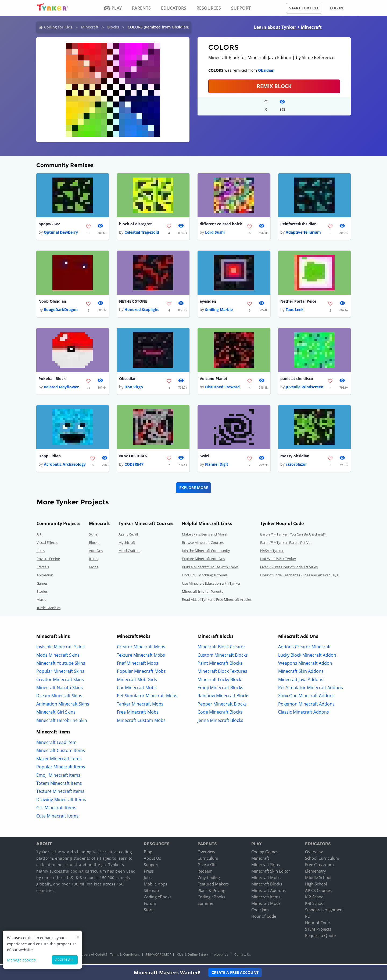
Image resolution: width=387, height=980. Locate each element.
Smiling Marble (219, 311)
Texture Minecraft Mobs (141, 657)
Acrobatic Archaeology (65, 466)
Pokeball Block (52, 380)
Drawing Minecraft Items (61, 801)
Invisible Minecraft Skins (60, 649)
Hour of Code (264, 918)
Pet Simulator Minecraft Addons (311, 690)
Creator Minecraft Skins (60, 681)
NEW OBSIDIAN (133, 458)
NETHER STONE (133, 302)
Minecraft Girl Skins (56, 714)
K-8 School (315, 905)
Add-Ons (96, 553)
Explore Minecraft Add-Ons (203, 561)
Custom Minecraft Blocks (223, 657)
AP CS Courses (318, 892)
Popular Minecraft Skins (60, 673)
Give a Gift (207, 867)
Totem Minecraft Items (59, 785)
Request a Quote (320, 938)
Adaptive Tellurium (303, 233)
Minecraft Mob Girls (137, 681)
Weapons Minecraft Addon (305, 665)
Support (151, 867)
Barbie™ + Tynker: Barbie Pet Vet (286, 544)
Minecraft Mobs (266, 880)
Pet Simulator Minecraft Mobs (147, 698)
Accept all (65, 960)
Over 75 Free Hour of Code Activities (289, 569)
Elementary (316, 873)
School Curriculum (322, 860)
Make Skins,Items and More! (205, 536)
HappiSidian (50, 458)
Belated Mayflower (61, 388)
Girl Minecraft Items (56, 810)
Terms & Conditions (125, 957)
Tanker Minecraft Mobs (140, 706)
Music (41, 602)
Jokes (41, 553)
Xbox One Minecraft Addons (306, 698)
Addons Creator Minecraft (304, 649)
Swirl (204, 458)
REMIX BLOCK (274, 86)
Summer (205, 905)
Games (42, 585)
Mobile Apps (155, 886)
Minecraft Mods (266, 905)
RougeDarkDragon (61, 311)
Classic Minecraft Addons (304, 714)
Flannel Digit (217, 466)
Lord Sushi (215, 233)
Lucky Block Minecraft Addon (307, 657)
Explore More (194, 490)
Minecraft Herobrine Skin (62, 722)
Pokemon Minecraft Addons (306, 706)
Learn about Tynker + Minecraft (288, 27)
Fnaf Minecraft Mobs (138, 665)
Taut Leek (295, 311)
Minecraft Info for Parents (203, 594)
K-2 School (315, 899)
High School (316, 886)
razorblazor (296, 466)
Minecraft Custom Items (61, 753)
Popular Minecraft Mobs (141, 673)
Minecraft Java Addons (301, 681)
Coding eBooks (158, 899)
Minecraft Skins (266, 867)
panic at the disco (297, 380)
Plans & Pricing (211, 892)
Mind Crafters (129, 553)
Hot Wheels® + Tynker (278, 561)
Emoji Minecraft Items (58, 777)
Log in (337, 8)
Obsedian (128, 380)
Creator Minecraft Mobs (141, 649)
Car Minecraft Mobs (137, 690)
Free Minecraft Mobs (138, 714)
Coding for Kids (58, 27)
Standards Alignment (324, 912)
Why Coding (209, 880)
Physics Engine (48, 561)
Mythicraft (127, 544)
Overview (206, 854)
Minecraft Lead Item (56, 744)
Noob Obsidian (52, 302)
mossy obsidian (295, 458)
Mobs (94, 569)
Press (149, 873)
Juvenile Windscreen (304, 388)
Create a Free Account (235, 972)
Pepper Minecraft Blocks (222, 706)
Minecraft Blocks (267, 886)
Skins (93, 536)
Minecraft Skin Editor (271, 873)
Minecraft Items (266, 899)
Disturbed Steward (222, 388)
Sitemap (151, 892)
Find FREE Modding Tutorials (205, 577)
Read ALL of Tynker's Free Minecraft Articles (217, 602)
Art (39, 536)
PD (308, 918)
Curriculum (208, 860)
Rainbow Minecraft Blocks (223, 698)
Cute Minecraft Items (57, 818)
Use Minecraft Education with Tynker (211, 585)
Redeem (205, 873)
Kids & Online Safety (192, 957)
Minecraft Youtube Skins (61, 665)
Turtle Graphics (49, 610)
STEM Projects (318, 931)
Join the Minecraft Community (206, 553)
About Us (152, 860)
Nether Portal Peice (298, 302)
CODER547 (134, 466)
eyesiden (208, 302)
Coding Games (265, 854)
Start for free (304, 8)
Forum (150, 905)
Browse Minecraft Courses (203, 544)
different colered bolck (221, 224)
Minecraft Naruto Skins (60, 690)
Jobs (148, 880)
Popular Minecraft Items (61, 769)
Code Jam (260, 912)
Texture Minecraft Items (60, 793)
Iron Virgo (134, 388)
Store (149, 912)
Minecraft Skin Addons (301, 673)
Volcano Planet (214, 380)
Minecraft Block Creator (221, 649)
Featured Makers (213, 886)
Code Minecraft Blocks (220, 714)
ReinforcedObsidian (298, 224)
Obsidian (266, 70)
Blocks (113, 27)
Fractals (43, 569)
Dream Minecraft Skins (59, 698)
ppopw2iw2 (49, 224)
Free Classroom (319, 867)
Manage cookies (21, 960)
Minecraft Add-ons (268, 892)
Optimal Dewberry (61, 233)
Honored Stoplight (142, 311)
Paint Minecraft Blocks (220, 665)
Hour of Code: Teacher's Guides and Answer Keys (299, 577)
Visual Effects (47, 544)
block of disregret (135, 224)
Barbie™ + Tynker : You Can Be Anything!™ (293, 536)
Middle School (318, 880)
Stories (42, 594)
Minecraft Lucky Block (219, 681)
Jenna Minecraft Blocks (220, 722)
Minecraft (90, 27)
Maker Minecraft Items (59, 761)
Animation (45, 577)
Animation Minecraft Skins (63, 706)
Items (94, 561)
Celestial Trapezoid (142, 233)
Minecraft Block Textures (222, 673)
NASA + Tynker (272, 553)
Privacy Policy (158, 957)
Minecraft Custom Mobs (141, 722)
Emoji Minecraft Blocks (220, 690)
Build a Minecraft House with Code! (210, 569)
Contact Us (243, 957)
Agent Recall (128, 536)
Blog (148, 854)
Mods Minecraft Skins (58, 657)
